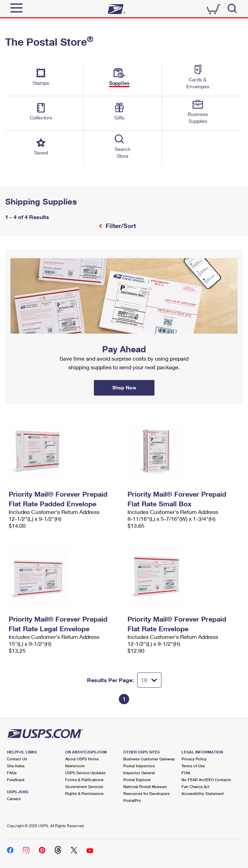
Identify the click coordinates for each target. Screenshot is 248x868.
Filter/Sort (120, 226)
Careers (14, 799)
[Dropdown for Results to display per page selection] (149, 680)
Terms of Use (193, 766)
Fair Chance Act (196, 786)
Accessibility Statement (203, 793)
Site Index (16, 766)
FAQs (12, 773)
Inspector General (139, 773)
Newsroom (75, 766)
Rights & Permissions (84, 793)
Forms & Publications (84, 780)
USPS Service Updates (85, 773)
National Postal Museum (145, 786)
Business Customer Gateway (149, 759)
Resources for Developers (147, 793)
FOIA (186, 773)
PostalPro (132, 800)
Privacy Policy (194, 759)
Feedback (16, 780)
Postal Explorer (137, 780)
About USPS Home (82, 759)
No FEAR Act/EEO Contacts (206, 780)
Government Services (84, 786)
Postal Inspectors (139, 766)
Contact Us (17, 759)
